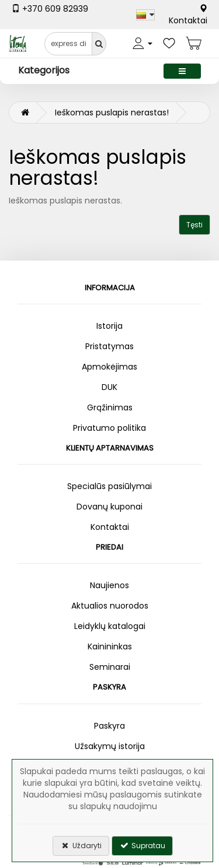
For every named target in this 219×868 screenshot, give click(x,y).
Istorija (109, 326)
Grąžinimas (110, 407)
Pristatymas (109, 346)
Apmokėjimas (109, 367)
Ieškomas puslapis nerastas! (112, 113)
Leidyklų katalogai (110, 626)
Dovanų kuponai (109, 507)
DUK (109, 387)
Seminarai (110, 667)
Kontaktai (188, 15)
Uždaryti (81, 846)
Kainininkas (110, 646)
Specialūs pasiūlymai (109, 486)
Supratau (142, 846)
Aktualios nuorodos (110, 606)
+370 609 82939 (50, 9)
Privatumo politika (109, 428)
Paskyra (109, 726)
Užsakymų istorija (110, 746)
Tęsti (194, 225)
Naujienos (109, 585)
